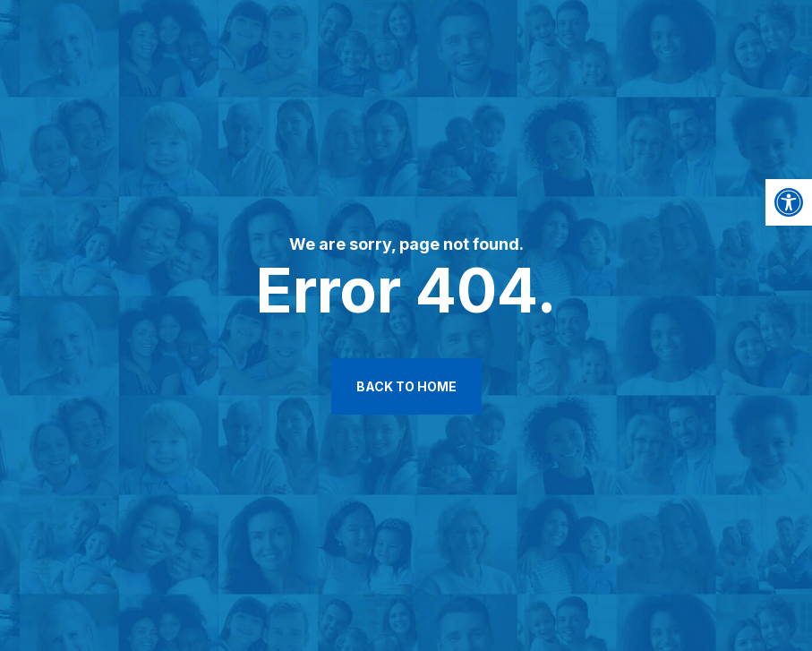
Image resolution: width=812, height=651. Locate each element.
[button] (789, 202)
